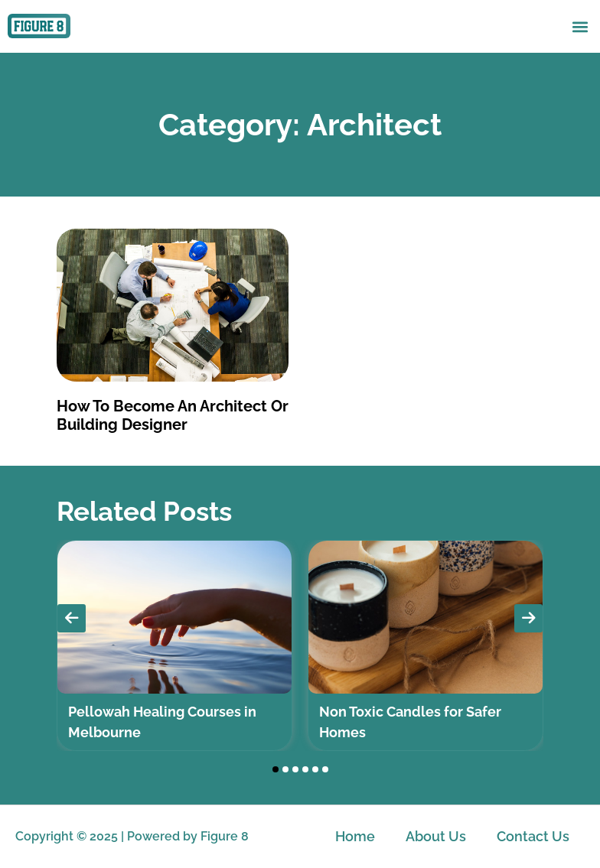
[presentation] (72, 618)
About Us (436, 836)
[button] (580, 26)
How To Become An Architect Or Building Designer (173, 415)
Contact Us (533, 836)
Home (355, 836)
